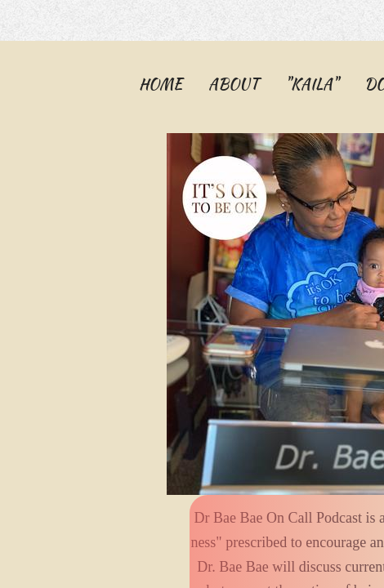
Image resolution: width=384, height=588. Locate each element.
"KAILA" (312, 84)
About (234, 84)
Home (161, 84)
